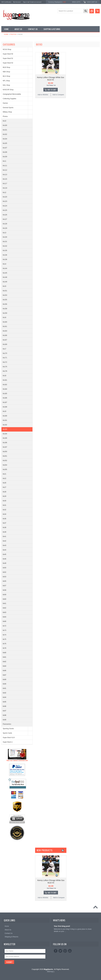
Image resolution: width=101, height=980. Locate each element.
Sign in (25, 2)
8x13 (4, 233)
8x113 (5, 175)
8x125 (5, 210)
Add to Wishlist (43, 95)
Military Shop (7, 112)
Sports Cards (7, 733)
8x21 (4, 474)
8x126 (5, 215)
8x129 (5, 228)
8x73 (4, 630)
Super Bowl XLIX (9, 738)
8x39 (4, 532)
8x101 (5, 130)
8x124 (5, 206)
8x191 (5, 420)
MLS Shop (6, 76)
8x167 (5, 340)
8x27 (4, 487)
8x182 (5, 385)
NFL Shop (6, 81)
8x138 (5, 259)
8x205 (5, 469)
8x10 (4, 121)
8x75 (4, 639)
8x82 (4, 662)
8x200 (5, 452)
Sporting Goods (8, 729)
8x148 (5, 277)
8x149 (5, 282)
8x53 (4, 577)
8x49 (4, 563)
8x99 (4, 720)
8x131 (5, 242)
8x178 (5, 371)
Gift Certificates (6, 2)
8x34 (4, 514)
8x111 (5, 166)
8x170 (5, 353)
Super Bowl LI (8, 742)
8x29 (4, 496)
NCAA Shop (7, 49)
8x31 (4, 505)
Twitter (60, 951)
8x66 (4, 621)
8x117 (5, 184)
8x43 (4, 545)
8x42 (4, 541)
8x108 (5, 152)
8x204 (5, 465)
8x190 (5, 416)
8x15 (4, 286)
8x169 (5, 344)
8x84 (4, 666)
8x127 (5, 219)
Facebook (56, 951)
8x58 (4, 590)
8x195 (5, 438)
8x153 (5, 295)
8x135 (5, 251)
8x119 (5, 188)
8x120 (5, 197)
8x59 (4, 595)
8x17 (4, 349)
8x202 (5, 461)
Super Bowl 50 (8, 54)
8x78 (4, 648)
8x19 (4, 411)
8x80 (4, 653)
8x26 (4, 483)
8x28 (4, 492)
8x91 (4, 688)
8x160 (5, 322)
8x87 (4, 675)
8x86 (4, 671)
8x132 (5, 246)
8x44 (4, 550)
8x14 (4, 264)
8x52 (4, 572)
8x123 (5, 201)
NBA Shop (6, 72)
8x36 (4, 519)
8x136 (5, 255)
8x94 (4, 697)
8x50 (4, 568)
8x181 (5, 380)
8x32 (4, 510)
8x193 (5, 429)
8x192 (5, 425)
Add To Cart (52, 90)
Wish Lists (76, 2)
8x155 (5, 300)
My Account (17, 2)
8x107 (5, 148)
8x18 (4, 376)
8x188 (5, 407)
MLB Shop (6, 67)
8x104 (5, 139)
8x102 (5, 134)
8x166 (5, 335)
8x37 (4, 523)
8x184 (5, 389)
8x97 (4, 711)
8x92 (4, 693)
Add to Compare (58, 95)
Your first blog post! (62, 926)
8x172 (5, 362)
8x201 (5, 456)
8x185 (5, 394)
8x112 (5, 170)
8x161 (5, 326)
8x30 (4, 501)
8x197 (5, 447)
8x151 (5, 291)
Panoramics (7, 724)
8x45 (4, 554)
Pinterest (65, 951)
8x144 (5, 268)
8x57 (4, 586)
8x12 (4, 192)
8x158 (5, 309)
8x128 (5, 224)
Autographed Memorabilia (12, 94)
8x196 (5, 443)
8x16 (4, 317)
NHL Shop (6, 85)
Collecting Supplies (9, 99)
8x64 (4, 617)
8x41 (4, 536)
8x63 (4, 612)
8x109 (5, 157)
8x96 (4, 706)
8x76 (4, 644)
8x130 (5, 237)
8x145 (5, 273)
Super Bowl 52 (8, 58)
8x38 (4, 528)
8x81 (4, 657)
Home (6, 34)
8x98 (4, 715)
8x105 (5, 143)
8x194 (5, 434)
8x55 (4, 581)
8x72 (4, 626)
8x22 (4, 478)
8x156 (5, 304)
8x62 (4, 608)
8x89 (4, 680)
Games (5, 103)
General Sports (8, 108)
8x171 (5, 358)
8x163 (5, 331)
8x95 (4, 702)
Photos (13, 34)
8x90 (4, 684)
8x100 (5, 125)
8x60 (4, 599)
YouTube (70, 951)
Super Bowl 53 (8, 63)
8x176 (5, 367)
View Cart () (92, 2)
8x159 (5, 313)
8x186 (5, 398)
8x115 (5, 179)
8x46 (4, 559)
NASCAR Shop (8, 90)
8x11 (4, 161)
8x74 (4, 635)
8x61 (4, 603)
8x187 (5, 402)
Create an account (36, 2)
